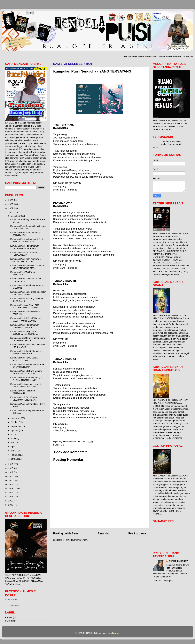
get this (156, 147)
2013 (11, 489)
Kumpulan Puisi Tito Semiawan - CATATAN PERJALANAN (25, 247)
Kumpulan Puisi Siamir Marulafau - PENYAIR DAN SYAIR (26, 352)
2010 (11, 501)
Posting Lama (137, 533)
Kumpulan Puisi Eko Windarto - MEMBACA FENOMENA (25, 399)
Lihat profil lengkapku (163, 581)
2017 (11, 472)
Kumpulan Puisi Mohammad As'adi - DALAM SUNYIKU (27, 366)
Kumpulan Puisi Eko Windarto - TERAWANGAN (25, 254)
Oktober (15, 422)
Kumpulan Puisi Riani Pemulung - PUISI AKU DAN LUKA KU (26, 379)
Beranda (103, 533)
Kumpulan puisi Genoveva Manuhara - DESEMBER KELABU (28, 339)
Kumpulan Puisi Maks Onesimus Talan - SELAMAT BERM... (28, 293)
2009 (11, 505)
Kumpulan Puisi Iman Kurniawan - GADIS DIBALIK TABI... (26, 260)
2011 (11, 497)
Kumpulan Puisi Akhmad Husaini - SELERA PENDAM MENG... (26, 385)
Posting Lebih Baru (65, 533)
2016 (11, 476)
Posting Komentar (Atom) (77, 540)
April (13, 447)
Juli (13, 434)
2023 (11, 200)
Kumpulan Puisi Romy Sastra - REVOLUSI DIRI (25, 359)
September (16, 426)
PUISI (62, 445)
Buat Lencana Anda (12, 605)
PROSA (9, 617)
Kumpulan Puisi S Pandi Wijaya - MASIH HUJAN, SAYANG (26, 319)
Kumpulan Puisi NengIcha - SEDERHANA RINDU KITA (24, 333)
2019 (11, 464)
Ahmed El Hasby (11, 599)
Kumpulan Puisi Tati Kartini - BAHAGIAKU (23, 392)
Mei (13, 443)
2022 (11, 204)
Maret (14, 451)
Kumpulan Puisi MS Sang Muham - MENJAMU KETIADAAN (27, 372)
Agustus (15, 430)
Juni (13, 439)
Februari (15, 455)
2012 (11, 493)
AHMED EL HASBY (178, 561)
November (16, 418)
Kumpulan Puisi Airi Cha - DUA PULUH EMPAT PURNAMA (25, 306)
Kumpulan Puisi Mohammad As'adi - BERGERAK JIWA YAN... (27, 240)
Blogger (116, 633)
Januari (15, 459)
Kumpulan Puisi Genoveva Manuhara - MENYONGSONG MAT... (28, 267)
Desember (16, 216)
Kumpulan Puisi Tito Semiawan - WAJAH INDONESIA (25, 326)
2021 (11, 208)
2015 (11, 480)
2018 (11, 468)
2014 (11, 484)
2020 (11, 212)
